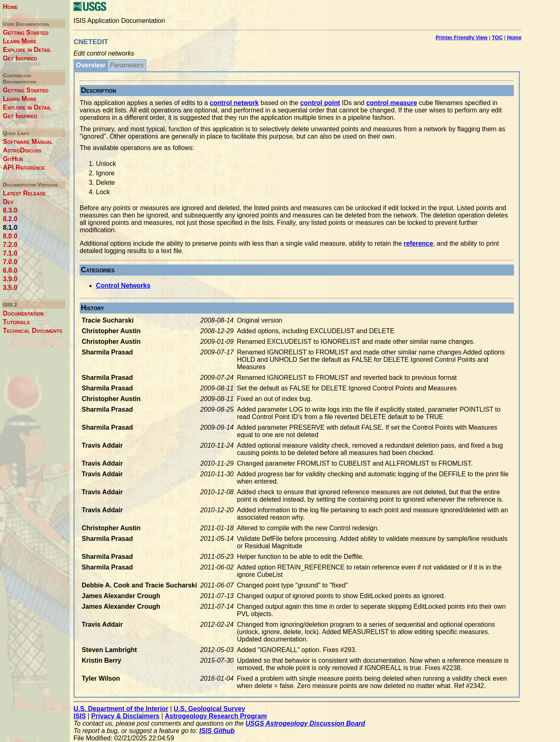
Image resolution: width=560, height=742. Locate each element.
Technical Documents (33, 331)
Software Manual (28, 142)
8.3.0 (10, 210)
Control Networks (123, 286)
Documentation (23, 313)
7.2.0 (10, 245)
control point (320, 103)
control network (234, 103)
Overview (90, 65)
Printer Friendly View (462, 37)
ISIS (80, 716)
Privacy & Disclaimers (125, 716)
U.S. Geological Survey (209, 709)
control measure (392, 103)
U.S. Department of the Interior (121, 709)
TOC (497, 37)
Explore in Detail (27, 50)
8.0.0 (10, 236)
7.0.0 (10, 262)
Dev (8, 202)
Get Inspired (20, 58)
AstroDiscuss (22, 150)
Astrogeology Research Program (216, 716)
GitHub (13, 159)
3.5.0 (10, 288)
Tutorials (16, 322)
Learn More (20, 41)
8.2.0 (10, 219)
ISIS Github (217, 731)
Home (10, 7)
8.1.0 (10, 228)
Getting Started (26, 33)
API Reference (24, 167)
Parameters (127, 65)
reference (418, 243)
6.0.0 (10, 270)
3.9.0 (10, 279)
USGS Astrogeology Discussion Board (305, 723)
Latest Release (24, 193)
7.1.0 (10, 253)
